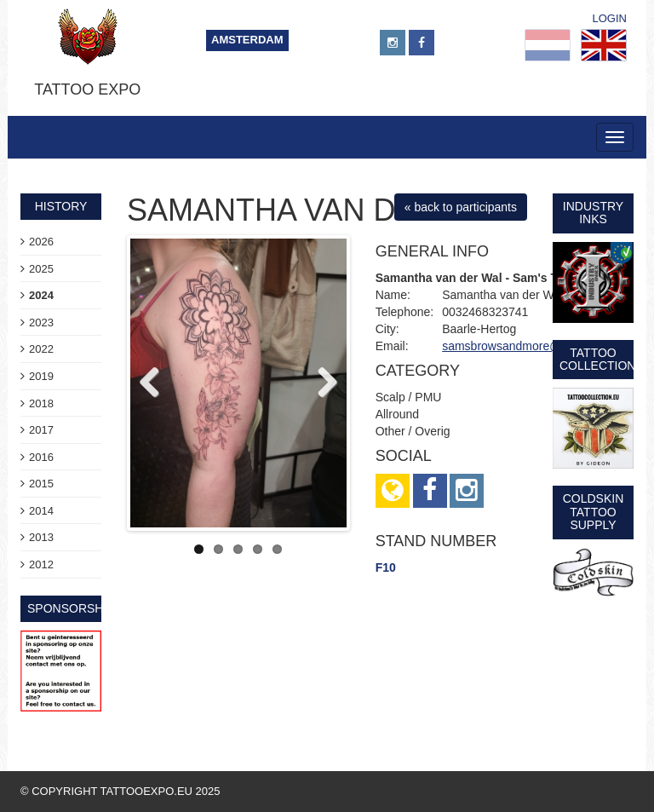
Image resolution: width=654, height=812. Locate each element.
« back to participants (461, 207)
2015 (41, 484)
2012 (41, 564)
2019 (41, 376)
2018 (41, 403)
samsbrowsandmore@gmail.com (529, 346)
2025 (41, 269)
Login (610, 18)
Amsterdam (247, 40)
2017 (41, 430)
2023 (41, 322)
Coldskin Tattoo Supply (594, 512)
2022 (41, 349)
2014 (41, 511)
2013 (41, 537)
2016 (41, 457)
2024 (41, 295)
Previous (156, 383)
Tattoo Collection (597, 359)
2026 (41, 242)
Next (321, 383)
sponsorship (71, 608)
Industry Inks (593, 213)
